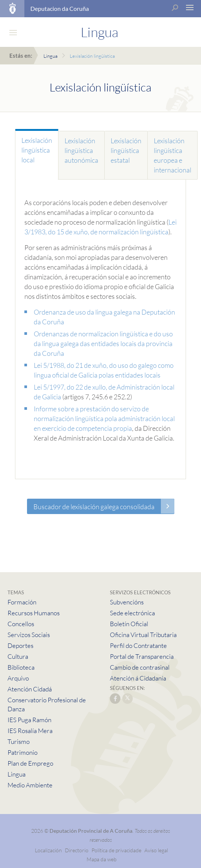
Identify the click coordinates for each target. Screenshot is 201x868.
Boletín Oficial (129, 624)
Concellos (21, 624)
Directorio (77, 850)
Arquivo (18, 678)
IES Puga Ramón (29, 720)
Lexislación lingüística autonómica (81, 150)
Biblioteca (21, 667)
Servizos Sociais (29, 635)
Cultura (18, 656)
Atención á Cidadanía (138, 678)
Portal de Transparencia (142, 656)
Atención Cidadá (30, 689)
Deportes (20, 645)
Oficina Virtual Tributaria (143, 635)
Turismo (19, 741)
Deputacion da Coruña (60, 8)
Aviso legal (156, 850)
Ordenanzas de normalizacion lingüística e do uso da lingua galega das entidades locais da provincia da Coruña (103, 343)
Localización (48, 850)
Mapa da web (102, 859)
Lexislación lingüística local (37, 150)
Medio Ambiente (30, 785)
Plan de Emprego (30, 763)
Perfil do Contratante (138, 645)
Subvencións (127, 602)
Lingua (50, 56)
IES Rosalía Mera (30, 731)
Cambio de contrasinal (140, 667)
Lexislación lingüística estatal (126, 150)
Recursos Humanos (34, 613)
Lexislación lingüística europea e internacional (172, 155)
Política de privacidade (117, 850)
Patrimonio (22, 752)
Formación (22, 602)
